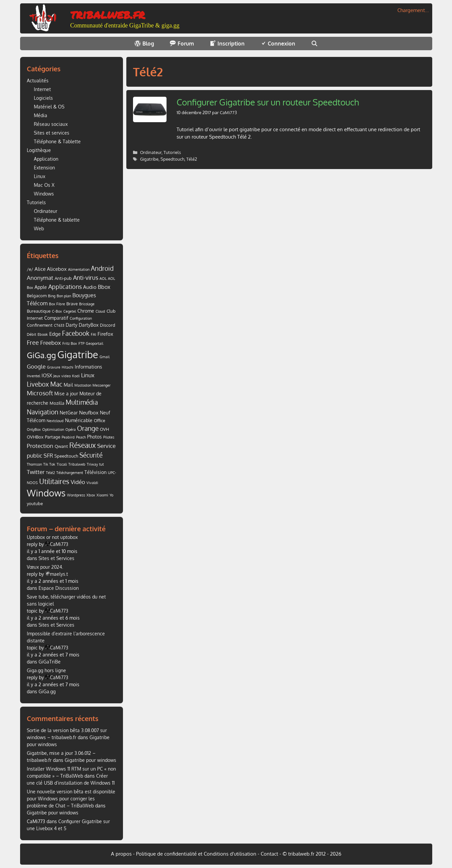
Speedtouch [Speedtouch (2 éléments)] (66, 456)
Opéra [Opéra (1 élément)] (71, 429)
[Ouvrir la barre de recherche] (314, 44)
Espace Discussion (59, 588)
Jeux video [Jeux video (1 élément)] (62, 376)
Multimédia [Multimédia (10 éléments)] (82, 402)
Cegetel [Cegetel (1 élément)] (70, 311)
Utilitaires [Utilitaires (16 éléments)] (54, 481)
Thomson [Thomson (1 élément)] (34, 464)
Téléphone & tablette (57, 220)
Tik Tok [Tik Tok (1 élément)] (49, 464)
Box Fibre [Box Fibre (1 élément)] (57, 304)
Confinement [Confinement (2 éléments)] (40, 325)
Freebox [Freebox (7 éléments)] (51, 342)
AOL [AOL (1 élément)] (103, 279)
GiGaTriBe (50, 662)
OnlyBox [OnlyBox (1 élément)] (34, 429)
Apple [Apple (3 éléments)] (41, 287)
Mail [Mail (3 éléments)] (68, 385)
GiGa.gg (47, 691)
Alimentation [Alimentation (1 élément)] (79, 269)
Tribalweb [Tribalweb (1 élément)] (77, 464)
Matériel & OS (49, 107)
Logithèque (39, 150)
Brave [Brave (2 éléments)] (72, 304)
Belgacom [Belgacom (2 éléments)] (37, 296)
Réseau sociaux (51, 124)
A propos (121, 854)
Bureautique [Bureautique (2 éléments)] (39, 311)
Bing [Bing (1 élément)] (52, 296)
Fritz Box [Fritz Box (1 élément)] (70, 343)
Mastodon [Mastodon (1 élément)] (83, 385)
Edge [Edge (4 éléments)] (55, 334)
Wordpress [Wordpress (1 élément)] (76, 495)
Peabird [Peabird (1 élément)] (68, 437)
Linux (40, 176)
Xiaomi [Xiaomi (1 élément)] (102, 495)
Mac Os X (44, 185)
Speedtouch (172, 159)
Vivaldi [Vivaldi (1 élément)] (92, 483)
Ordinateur (151, 152)
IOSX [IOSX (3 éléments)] (47, 375)
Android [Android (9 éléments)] (102, 268)
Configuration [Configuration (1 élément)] (81, 318)
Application (46, 159)
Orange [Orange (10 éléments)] (88, 428)
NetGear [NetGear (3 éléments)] (69, 413)
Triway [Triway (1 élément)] (92, 464)
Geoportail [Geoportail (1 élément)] (94, 343)
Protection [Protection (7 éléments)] (40, 446)
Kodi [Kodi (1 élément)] (76, 376)
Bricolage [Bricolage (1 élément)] (87, 304)
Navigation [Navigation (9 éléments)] (43, 412)
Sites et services (52, 133)
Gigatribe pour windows (90, 760)
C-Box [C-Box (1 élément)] (57, 311)
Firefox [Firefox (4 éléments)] (105, 334)
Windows (44, 194)
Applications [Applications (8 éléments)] (65, 287)
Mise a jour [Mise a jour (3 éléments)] (66, 393)
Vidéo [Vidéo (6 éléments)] (78, 482)
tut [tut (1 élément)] (102, 464)
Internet (42, 89)
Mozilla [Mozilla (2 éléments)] (57, 403)
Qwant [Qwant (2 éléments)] (61, 446)
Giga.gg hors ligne (46, 670)
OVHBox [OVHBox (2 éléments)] (35, 437)
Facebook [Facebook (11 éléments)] (76, 333)
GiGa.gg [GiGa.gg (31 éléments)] (41, 355)
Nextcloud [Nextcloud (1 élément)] (55, 421)
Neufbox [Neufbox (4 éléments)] (89, 412)
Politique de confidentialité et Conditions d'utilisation (196, 854)
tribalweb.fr (108, 14)
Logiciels (43, 98)
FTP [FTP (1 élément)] (81, 343)
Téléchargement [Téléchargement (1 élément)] (70, 473)
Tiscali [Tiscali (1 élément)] (62, 464)
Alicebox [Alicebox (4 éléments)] (57, 269)
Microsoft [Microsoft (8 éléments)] (40, 393)
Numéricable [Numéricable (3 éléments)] (79, 420)
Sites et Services (56, 558)
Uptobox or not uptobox (52, 537)
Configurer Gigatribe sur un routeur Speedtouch (268, 102)
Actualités (38, 81)
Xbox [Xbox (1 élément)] (91, 495)
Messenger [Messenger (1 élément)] (102, 385)
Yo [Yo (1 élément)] (111, 495)
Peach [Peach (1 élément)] (81, 437)
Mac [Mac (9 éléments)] (56, 384)
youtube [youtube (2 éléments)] (35, 503)
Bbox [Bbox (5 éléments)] (104, 287)
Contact (269, 854)
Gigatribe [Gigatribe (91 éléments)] (78, 354)
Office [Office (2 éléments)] (100, 420)
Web (39, 228)
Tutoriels (172, 152)
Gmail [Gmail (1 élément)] (105, 357)
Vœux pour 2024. (45, 567)
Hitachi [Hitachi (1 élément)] (68, 367)
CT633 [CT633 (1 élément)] (59, 325)
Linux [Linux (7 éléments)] (88, 375)
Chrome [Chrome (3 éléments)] (86, 311)
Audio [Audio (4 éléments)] (90, 287)
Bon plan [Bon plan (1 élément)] (64, 296)
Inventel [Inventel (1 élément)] (34, 376)
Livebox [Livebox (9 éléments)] (38, 384)
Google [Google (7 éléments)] (36, 366)
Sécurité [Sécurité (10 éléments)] (91, 455)
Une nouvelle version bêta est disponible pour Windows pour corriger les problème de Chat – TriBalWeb (71, 799)
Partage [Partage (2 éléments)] (53, 437)
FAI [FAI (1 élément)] (93, 334)
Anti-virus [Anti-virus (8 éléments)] (86, 278)
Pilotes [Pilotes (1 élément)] (109, 437)
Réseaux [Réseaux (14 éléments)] (83, 445)
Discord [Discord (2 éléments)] (108, 325)
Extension (44, 168)
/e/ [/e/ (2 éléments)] (30, 269)
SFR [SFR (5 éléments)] (48, 456)
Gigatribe (149, 159)
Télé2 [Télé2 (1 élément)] (50, 473)
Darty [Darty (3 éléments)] (72, 325)
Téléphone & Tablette (57, 141)
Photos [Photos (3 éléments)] (94, 437)
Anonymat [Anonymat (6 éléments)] (40, 278)
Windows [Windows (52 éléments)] (46, 493)
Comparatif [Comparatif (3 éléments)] (56, 318)
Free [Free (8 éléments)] (33, 342)
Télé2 (192, 159)
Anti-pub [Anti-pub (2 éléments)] (63, 278)
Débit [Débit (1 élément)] (31, 334)
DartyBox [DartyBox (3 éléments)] (89, 325)
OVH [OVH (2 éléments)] (104, 429)
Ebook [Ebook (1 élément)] (43, 334)
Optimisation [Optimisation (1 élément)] (53, 429)
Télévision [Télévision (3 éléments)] (95, 472)
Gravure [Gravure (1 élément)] (54, 367)
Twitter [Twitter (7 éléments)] (36, 472)
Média (41, 115)
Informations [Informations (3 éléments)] (88, 367)
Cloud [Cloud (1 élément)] (100, 311)
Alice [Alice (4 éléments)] (40, 269)
